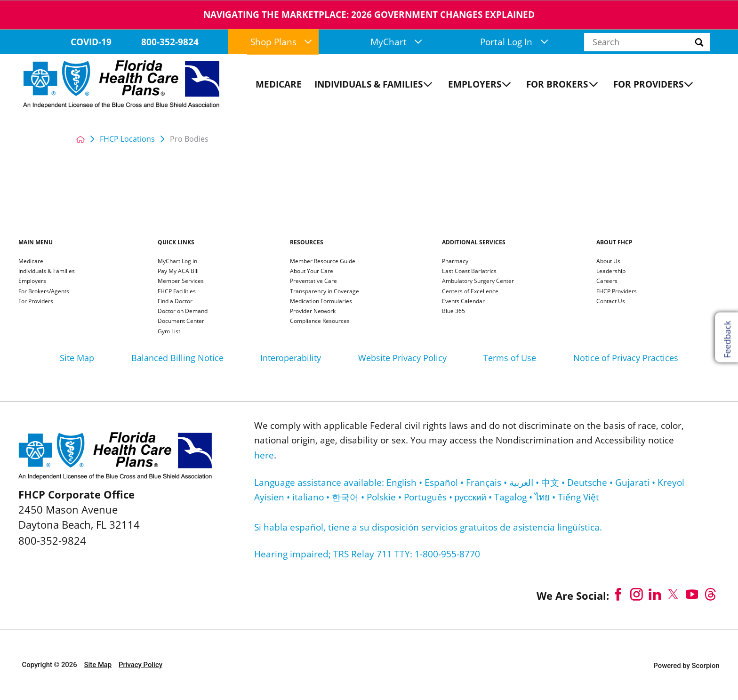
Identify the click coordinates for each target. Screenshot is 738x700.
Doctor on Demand (183, 312)
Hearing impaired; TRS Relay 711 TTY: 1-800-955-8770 (367, 554)
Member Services (181, 282)
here (264, 455)
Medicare (31, 262)
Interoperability (291, 358)
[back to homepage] (80, 139)
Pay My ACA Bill (178, 272)
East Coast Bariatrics (469, 272)
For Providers (36, 302)
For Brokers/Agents (44, 292)
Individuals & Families (47, 272)
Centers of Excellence (470, 292)
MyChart (396, 42)
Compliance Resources (320, 322)
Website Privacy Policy (402, 358)
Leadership (611, 272)
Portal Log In (514, 42)
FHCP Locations (127, 139)
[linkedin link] (655, 594)
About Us (608, 262)
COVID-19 (91, 42)
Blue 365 (453, 312)
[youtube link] (692, 594)
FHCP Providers (617, 292)
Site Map (77, 358)
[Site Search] (714, 42)
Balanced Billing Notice (177, 358)
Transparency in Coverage (325, 292)
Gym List (169, 332)
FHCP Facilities (177, 292)
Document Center (181, 322)
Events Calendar (463, 302)
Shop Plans (281, 42)
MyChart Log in (177, 262)
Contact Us (611, 302)
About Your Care (312, 272)
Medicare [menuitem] (279, 84)
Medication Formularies (321, 302)
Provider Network (313, 312)
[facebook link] (618, 594)
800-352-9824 (170, 42)
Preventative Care (313, 282)
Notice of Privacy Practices (626, 358)
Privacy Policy (140, 665)
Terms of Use (510, 358)
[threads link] (710, 594)
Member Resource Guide (323, 262)
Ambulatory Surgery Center (478, 282)
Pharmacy (455, 262)
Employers (32, 282)
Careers (607, 282)
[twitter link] (673, 594)
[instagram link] (637, 594)
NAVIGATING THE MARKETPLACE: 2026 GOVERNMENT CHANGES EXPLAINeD (369, 15)
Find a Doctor (175, 302)
